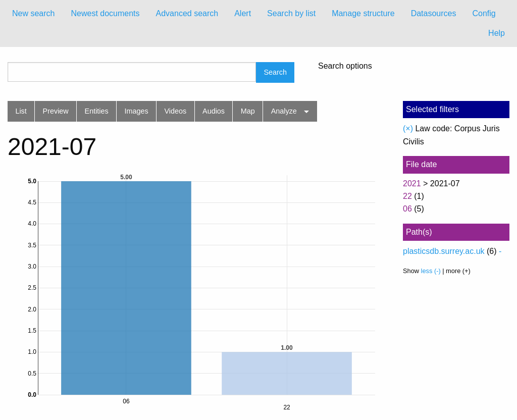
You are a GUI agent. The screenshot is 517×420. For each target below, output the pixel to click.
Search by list (291, 13)
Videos (176, 111)
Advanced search (187, 13)
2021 (412, 183)
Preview (56, 111)
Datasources (434, 13)
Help (497, 33)
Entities (97, 111)
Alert (243, 13)
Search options (345, 66)
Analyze (284, 111)
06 (407, 209)
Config (484, 13)
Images (137, 111)
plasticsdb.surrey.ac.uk (444, 251)
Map (248, 111)
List (21, 111)
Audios (214, 111)
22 (407, 196)
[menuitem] (33, 14)
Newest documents (105, 13)
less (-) (431, 271)
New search (33, 13)
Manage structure (363, 13)
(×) (408, 128)
